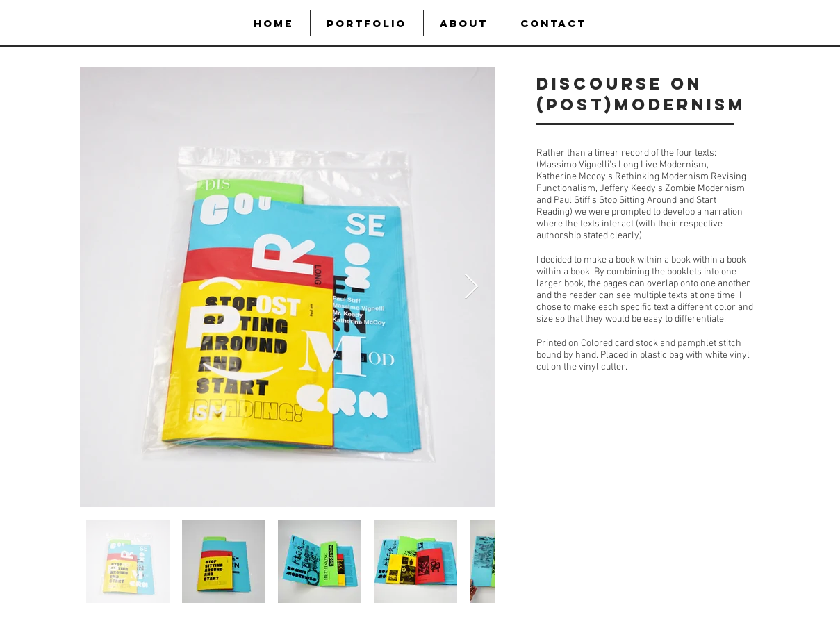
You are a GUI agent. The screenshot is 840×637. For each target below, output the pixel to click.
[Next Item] (471, 287)
